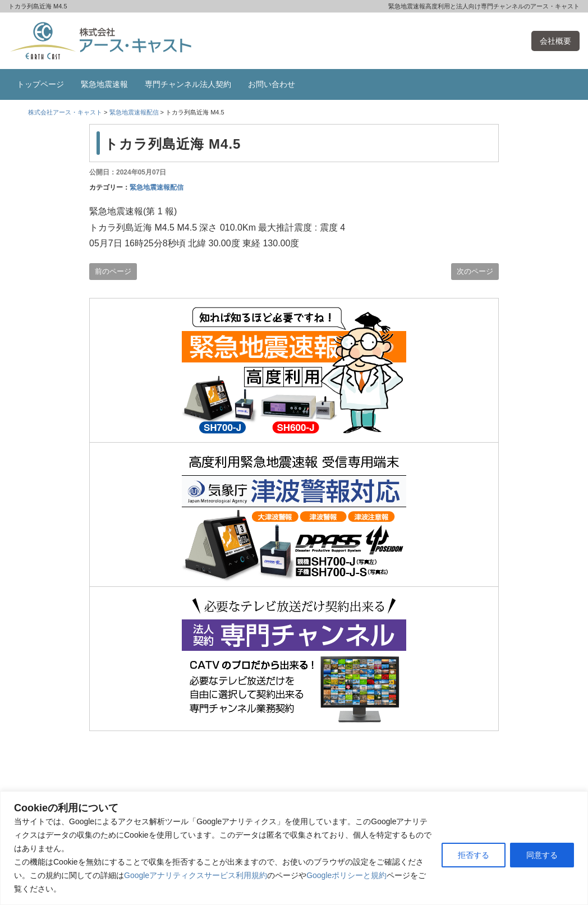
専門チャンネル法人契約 (188, 84)
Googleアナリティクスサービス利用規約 (196, 875)
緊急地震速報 (104, 84)
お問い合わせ (272, 84)
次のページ (475, 271)
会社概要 (555, 41)
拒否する (474, 855)
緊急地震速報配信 (157, 187)
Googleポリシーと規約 (346, 875)
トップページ (40, 84)
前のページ (113, 271)
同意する (542, 855)
